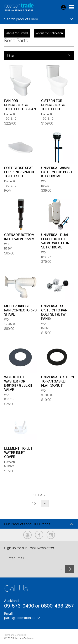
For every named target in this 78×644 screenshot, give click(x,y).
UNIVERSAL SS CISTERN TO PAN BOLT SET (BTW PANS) (54, 312)
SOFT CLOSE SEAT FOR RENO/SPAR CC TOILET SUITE (20, 172)
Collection (49, 33)
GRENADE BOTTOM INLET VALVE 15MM (19, 237)
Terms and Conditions (15, 635)
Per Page (39, 495)
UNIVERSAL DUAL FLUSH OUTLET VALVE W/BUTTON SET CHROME (55, 241)
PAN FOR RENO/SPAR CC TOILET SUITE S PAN (20, 105)
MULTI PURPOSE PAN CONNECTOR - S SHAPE (20, 310)
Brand (17, 33)
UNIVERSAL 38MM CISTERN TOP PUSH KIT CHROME (56, 172)
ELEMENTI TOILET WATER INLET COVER (18, 453)
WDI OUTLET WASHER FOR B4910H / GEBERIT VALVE (18, 383)
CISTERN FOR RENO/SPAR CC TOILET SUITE (53, 105)
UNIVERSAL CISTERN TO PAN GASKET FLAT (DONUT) (58, 381)
